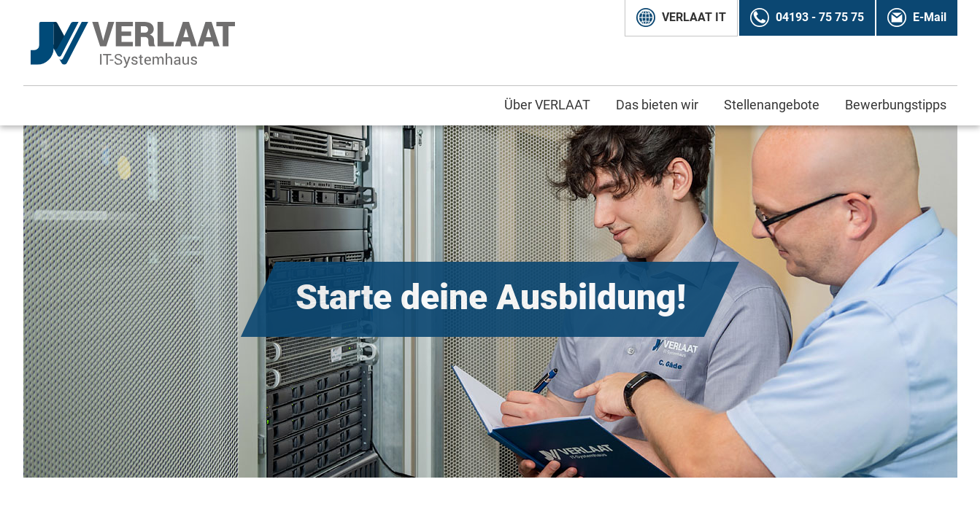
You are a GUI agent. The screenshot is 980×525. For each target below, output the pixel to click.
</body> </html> (490, 262)
